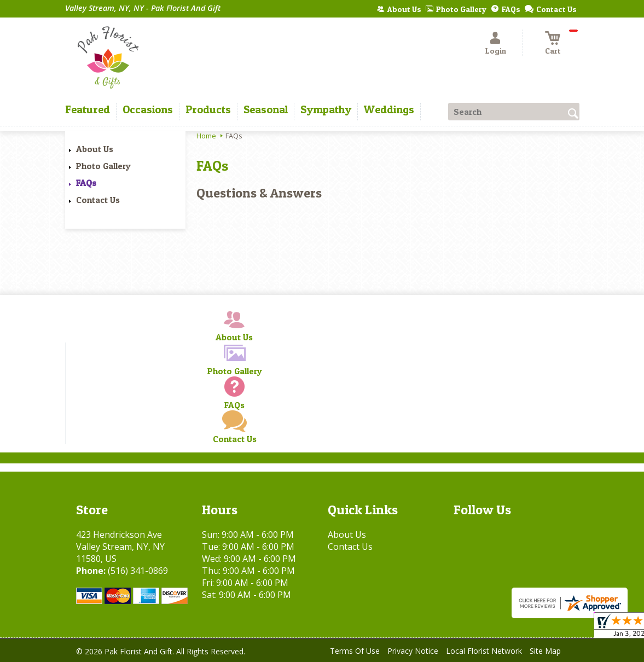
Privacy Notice (413, 651)
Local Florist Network (484, 651)
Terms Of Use (355, 651)
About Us (95, 149)
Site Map (545, 651)
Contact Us (98, 200)
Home (206, 136)
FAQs (86, 183)
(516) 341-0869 (138, 571)
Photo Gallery (103, 166)
